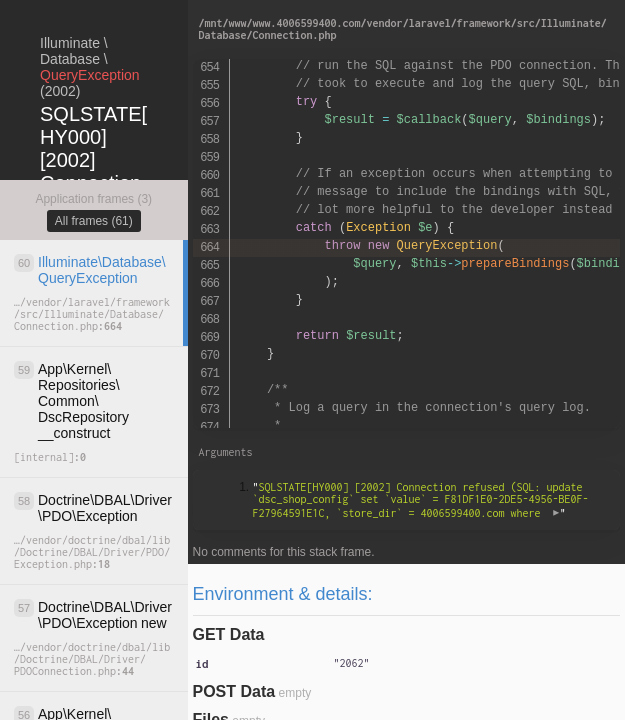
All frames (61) (94, 221)
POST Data (234, 691)
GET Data (229, 634)
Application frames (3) (93, 199)
